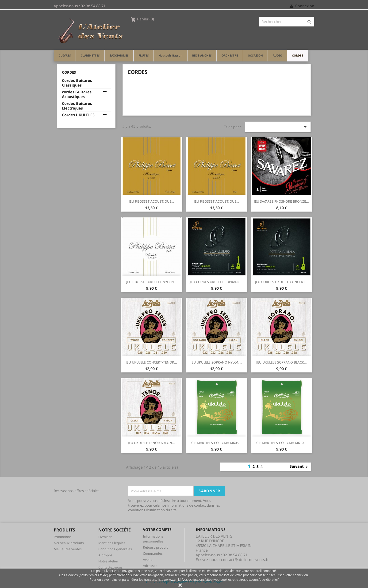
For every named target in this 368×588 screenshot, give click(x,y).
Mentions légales (112, 543)
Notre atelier (108, 561)
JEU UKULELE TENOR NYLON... (151, 443)
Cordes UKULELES (78, 115)
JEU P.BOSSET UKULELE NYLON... (151, 282)
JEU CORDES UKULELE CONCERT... (281, 282)
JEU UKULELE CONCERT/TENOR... (151, 362)
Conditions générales (115, 549)
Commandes (153, 553)
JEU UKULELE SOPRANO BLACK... (282, 362)
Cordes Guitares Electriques (77, 106)
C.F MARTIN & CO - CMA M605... (216, 443)
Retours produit (155, 547)
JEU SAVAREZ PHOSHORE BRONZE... (281, 201)
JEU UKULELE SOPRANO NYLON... (216, 362)
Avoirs (148, 560)
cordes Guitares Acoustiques (77, 94)
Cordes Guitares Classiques (77, 83)
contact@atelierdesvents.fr (245, 560)
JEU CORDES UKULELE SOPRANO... (216, 282)
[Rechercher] (287, 22)
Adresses (150, 566)
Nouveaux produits (69, 543)
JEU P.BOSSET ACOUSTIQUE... (151, 201)
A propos (105, 555)
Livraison (105, 537)
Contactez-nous (111, 567)
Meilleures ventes (68, 549)
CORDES (69, 72)
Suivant (299, 467)
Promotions (63, 537)
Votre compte (157, 530)
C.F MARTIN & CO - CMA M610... (281, 443)
